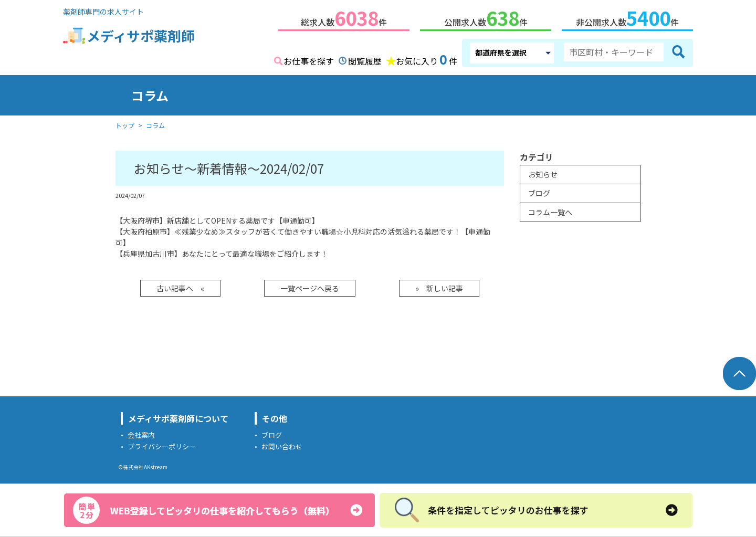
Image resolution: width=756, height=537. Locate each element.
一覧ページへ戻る (310, 286)
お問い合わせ (282, 444)
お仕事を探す (309, 59)
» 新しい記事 (439, 286)
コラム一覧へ (550, 210)
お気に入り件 (427, 58)
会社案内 (141, 433)
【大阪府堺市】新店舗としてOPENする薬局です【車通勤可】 (217, 218)
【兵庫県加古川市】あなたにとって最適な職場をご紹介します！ (222, 251)
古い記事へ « (180, 286)
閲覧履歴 (365, 59)
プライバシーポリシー (162, 444)
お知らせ (543, 172)
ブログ (539, 191)
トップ (125, 123)
